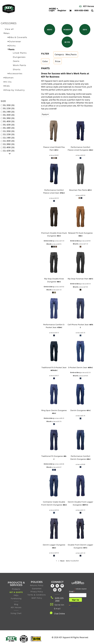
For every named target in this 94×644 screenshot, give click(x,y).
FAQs (16, 595)
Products (16, 589)
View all (9, 29)
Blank (49, 244)
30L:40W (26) (9, 121)
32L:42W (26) (9, 151)
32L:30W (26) (9, 131)
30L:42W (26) (9, 125)
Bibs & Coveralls (18, 37)
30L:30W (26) (9, 105)
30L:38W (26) (9, 118)
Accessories (16, 74)
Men (7, 33)
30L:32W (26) (9, 108)
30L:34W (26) (9, 112)
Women (9, 78)
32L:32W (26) (9, 134)
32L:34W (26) (9, 138)
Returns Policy (37, 585)
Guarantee (37, 589)
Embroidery (49, 241)
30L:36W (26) (9, 115)
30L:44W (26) (9, 128)
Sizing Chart (16, 613)
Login (52, 10)
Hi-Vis (8, 82)
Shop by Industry (15, 90)
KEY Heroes (89, 6)
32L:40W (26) (9, 147)
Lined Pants (20, 53)
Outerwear (15, 42)
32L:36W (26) (9, 141)
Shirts (12, 46)
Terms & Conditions (37, 595)
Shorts (17, 69)
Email (72, 592)
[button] (50, 30)
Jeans (16, 61)
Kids (7, 86)
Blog (16, 604)
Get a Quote (16, 592)
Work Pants (20, 65)
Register (62, 10)
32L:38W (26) (9, 144)
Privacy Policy (37, 592)
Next (62, 561)
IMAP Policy (37, 598)
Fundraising (16, 598)
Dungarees (19, 57)
